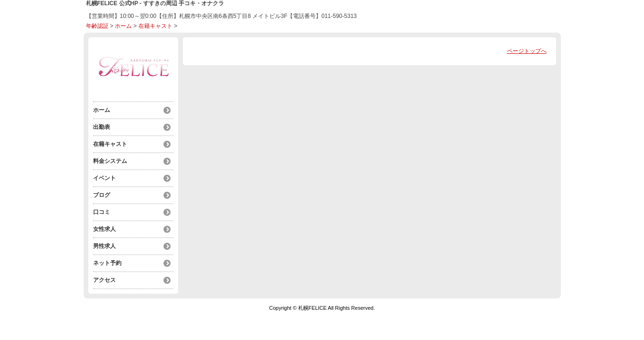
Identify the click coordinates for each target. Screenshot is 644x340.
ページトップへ (527, 51)
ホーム (123, 26)
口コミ (102, 212)
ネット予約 (107, 263)
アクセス (104, 280)
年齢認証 (97, 26)
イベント (104, 178)
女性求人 (104, 229)
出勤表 (102, 127)
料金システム (110, 161)
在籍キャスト (155, 26)
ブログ (102, 195)
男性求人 (104, 246)
